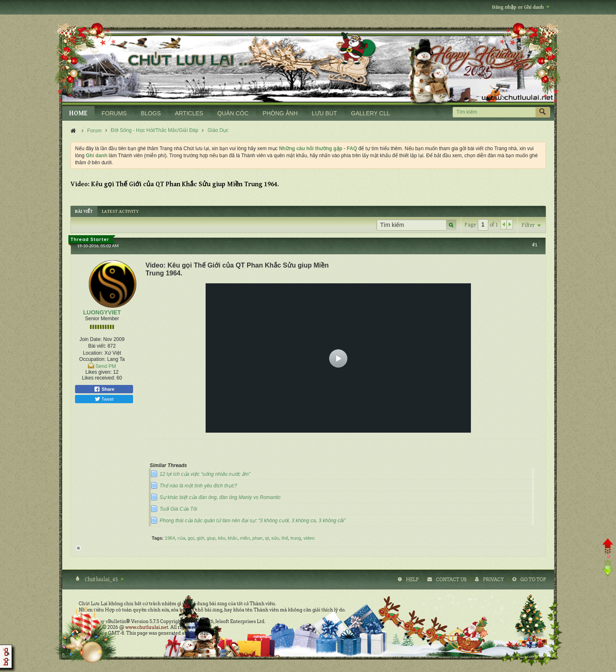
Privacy (493, 579)
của (181, 538)
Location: (93, 353)
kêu (222, 538)
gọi (191, 538)
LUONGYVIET (102, 312)
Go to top (533, 579)
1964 (170, 538)
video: (309, 538)
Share (104, 389)
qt (267, 538)
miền (245, 538)
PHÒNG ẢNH (280, 113)
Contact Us (451, 579)
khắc (233, 538)
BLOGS (151, 113)
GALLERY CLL (371, 113)
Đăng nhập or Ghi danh (521, 7)
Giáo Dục (218, 130)
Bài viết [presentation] (84, 211)
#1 (535, 245)
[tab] (84, 211)
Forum (94, 131)
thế (285, 538)
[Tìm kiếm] (494, 112)
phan (257, 538)
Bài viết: (97, 346)
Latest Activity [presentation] (120, 211)
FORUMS (114, 113)
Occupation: (92, 359)
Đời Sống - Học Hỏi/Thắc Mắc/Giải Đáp (154, 130)
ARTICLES (189, 113)
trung (296, 538)
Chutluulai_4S (103, 579)
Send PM (105, 366)
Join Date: (91, 339)
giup (211, 538)
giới (201, 538)
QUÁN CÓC (233, 113)
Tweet (104, 399)
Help (412, 579)
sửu (275, 538)
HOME (78, 113)
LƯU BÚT (324, 113)
